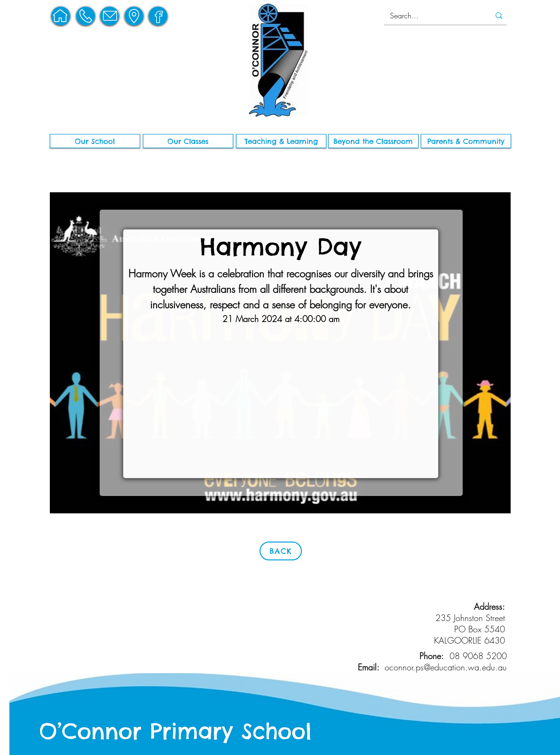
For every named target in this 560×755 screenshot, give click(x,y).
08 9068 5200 (478, 656)
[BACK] (281, 551)
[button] (95, 141)
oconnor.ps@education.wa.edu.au (446, 667)
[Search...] (431, 16)
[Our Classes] (188, 141)
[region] (61, 16)
